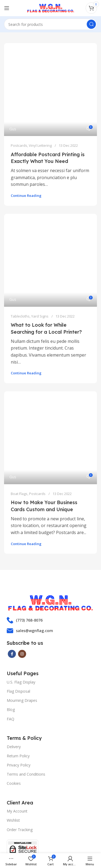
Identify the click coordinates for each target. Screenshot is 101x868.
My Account (17, 718)
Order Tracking (20, 736)
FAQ (11, 625)
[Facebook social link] (12, 560)
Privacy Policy (19, 672)
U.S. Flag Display (21, 589)
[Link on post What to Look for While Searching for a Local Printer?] (50, 213)
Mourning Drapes (22, 607)
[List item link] (50, 527)
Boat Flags (19, 400)
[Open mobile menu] (7, 8)
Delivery (14, 653)
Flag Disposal (18, 598)
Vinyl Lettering (40, 114)
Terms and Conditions (26, 681)
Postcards (19, 114)
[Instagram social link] (22, 560)
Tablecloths (20, 254)
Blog (11, 616)
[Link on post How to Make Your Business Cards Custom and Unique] (50, 360)
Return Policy (18, 662)
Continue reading (26, 164)
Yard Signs (40, 254)
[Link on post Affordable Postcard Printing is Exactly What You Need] (50, 74)
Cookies (14, 690)
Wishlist (13, 727)
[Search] (50, 24)
